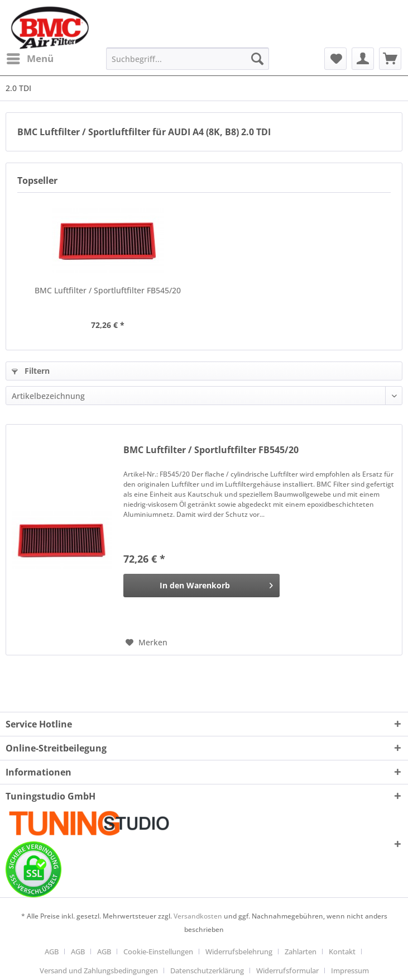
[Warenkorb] (390, 59)
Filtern (31, 371)
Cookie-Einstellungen (158, 952)
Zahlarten (301, 952)
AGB (52, 952)
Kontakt (342, 952)
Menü (30, 57)
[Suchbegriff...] (188, 59)
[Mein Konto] (363, 59)
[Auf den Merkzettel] (147, 643)
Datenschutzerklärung (207, 971)
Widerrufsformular (287, 971)
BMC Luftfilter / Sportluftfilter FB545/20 (108, 290)
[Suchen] (257, 59)
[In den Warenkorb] (201, 586)
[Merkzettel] (335, 59)
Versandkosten (198, 916)
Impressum (350, 971)
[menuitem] (30, 59)
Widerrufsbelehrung (239, 952)
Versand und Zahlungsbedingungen (99, 971)
